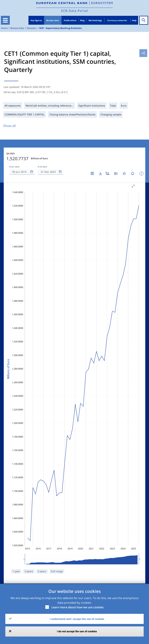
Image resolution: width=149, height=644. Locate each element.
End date (42, 167)
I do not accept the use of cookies (77, 631)
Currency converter (117, 20)
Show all (10, 126)
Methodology (95, 20)
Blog (82, 20)
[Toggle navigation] (5, 20)
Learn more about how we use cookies (78, 607)
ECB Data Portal (74, 11)
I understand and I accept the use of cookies (77, 619)
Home (4, 28)
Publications (70, 20)
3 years (29, 571)
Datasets (32, 28)
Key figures (36, 20)
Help (134, 20)
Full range (57, 571)
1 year (16, 571)
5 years (42, 571)
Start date (14, 167)
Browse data (53, 20)
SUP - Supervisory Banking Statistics (61, 28)
